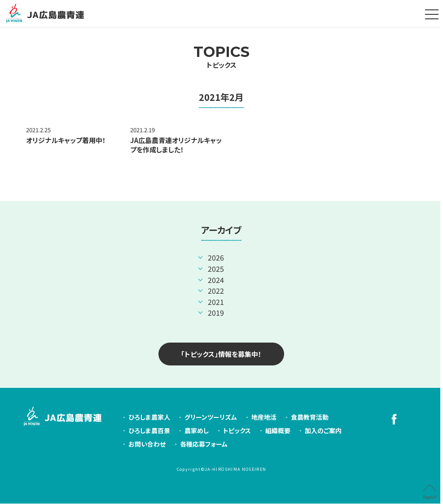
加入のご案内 (323, 431)
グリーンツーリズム (211, 417)
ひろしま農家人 (149, 417)
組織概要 (278, 431)
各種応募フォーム (204, 444)
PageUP (430, 497)
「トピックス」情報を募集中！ (221, 354)
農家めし (197, 431)
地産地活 (264, 417)
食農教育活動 (310, 417)
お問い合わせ (147, 444)
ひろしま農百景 (149, 431)
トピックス (221, 56)
